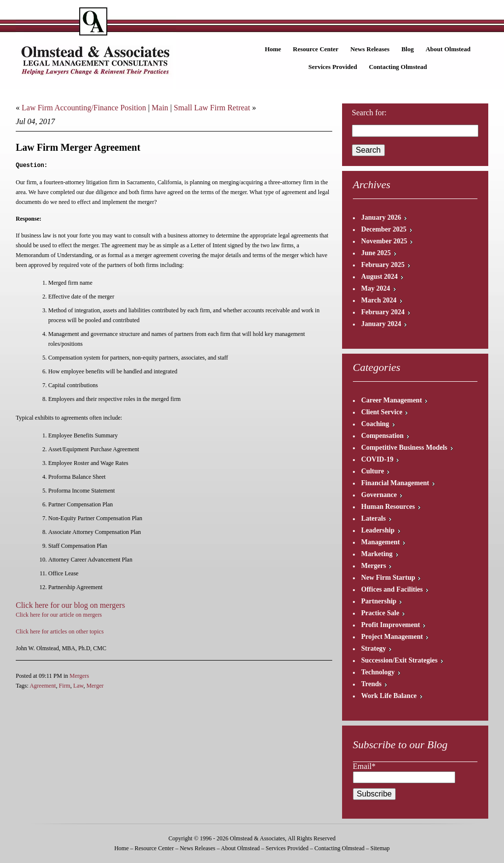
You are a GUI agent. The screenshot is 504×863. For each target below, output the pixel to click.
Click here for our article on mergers (59, 614)
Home (273, 49)
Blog (407, 49)
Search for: (369, 113)
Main (160, 108)
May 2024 (376, 288)
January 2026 (381, 217)
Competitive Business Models (404, 448)
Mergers (79, 675)
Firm (64, 685)
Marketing (377, 554)
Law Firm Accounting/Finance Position (84, 108)
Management (381, 542)
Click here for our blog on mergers (70, 605)
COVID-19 (377, 459)
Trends (372, 684)
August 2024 (379, 277)
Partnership (379, 601)
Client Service (382, 412)
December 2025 (384, 229)
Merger (95, 685)
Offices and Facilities (392, 589)
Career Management (392, 400)
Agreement (43, 685)
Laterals (374, 518)
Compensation (382, 436)
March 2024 (379, 300)
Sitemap (380, 848)
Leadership (378, 530)
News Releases (370, 49)
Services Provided (332, 67)
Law (79, 685)
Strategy (374, 648)
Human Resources (388, 507)
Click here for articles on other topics (60, 631)
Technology (378, 672)
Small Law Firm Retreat (212, 108)
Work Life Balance (389, 696)
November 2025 (384, 241)
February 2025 (383, 265)
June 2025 (376, 253)
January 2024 (381, 324)
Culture (373, 471)
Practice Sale (380, 613)
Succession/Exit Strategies (399, 660)
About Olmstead (448, 49)
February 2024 (383, 312)
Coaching (375, 424)
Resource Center (316, 49)
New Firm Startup (388, 578)
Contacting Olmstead (398, 67)
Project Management (392, 637)
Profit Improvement (391, 625)
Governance (379, 495)
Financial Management (395, 483)
